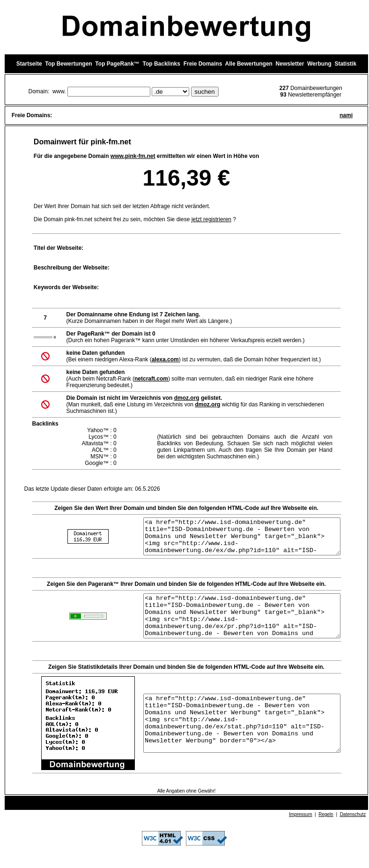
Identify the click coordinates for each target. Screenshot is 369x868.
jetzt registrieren (211, 219)
